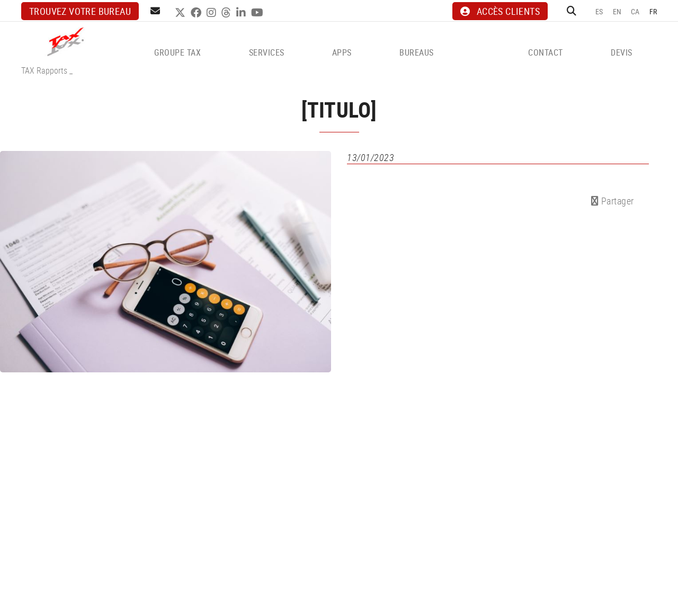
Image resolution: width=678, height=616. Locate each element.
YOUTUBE (258, 13)
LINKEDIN (242, 13)
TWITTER (181, 13)
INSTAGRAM (213, 13)
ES (599, 11)
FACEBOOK (197, 13)
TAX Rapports (44, 70)
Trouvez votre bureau (80, 11)
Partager (613, 201)
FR (653, 11)
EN (617, 11)
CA (635, 11)
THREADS (228, 13)
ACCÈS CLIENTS (500, 11)
